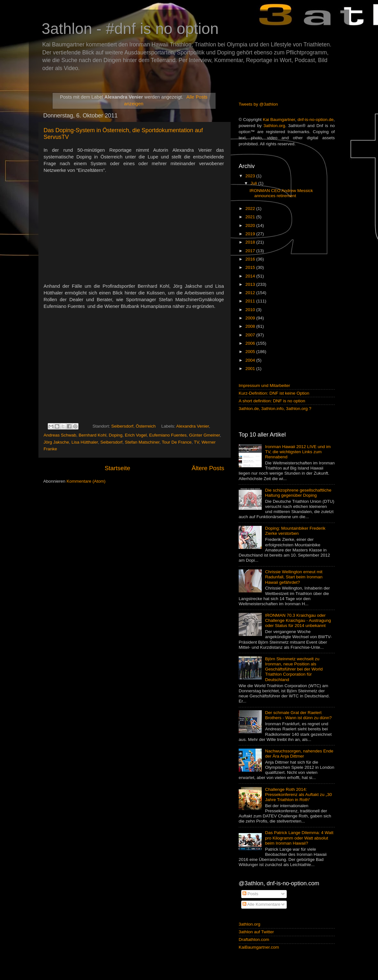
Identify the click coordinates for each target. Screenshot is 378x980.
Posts (251, 894)
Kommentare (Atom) (86, 481)
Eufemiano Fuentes (168, 435)
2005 (251, 352)
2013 (251, 284)
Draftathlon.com (254, 940)
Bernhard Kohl (93, 435)
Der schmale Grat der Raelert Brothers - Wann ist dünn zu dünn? (298, 715)
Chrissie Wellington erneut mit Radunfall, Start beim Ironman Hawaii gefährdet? (294, 577)
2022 (251, 209)
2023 (251, 176)
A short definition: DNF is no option (272, 401)
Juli (254, 183)
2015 (251, 267)
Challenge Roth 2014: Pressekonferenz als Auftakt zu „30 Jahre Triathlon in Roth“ (298, 795)
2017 (251, 251)
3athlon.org (275, 126)
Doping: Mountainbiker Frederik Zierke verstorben (295, 531)
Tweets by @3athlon (258, 104)
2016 (251, 259)
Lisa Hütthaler (85, 442)
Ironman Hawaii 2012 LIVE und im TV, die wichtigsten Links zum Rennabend (298, 452)
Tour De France (177, 442)
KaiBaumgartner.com (259, 947)
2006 (251, 343)
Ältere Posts (208, 468)
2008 (251, 326)
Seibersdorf (111, 442)
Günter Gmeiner (204, 435)
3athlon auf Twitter (256, 932)
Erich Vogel (136, 435)
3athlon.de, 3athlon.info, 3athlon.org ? (275, 409)
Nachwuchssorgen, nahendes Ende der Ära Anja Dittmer (299, 754)
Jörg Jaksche (56, 442)
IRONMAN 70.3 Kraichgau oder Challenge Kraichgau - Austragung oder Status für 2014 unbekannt (298, 620)
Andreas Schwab (60, 435)
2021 (251, 217)
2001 (251, 369)
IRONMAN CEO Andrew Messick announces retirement (281, 193)
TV (196, 442)
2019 (251, 234)
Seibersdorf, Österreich (133, 426)
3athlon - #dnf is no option (130, 29)
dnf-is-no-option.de (316, 120)
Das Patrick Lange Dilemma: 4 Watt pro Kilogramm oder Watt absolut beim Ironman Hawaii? (299, 838)
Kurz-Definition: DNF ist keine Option (274, 393)
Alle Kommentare (262, 904)
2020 (251, 225)
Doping (115, 435)
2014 (251, 276)
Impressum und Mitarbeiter (264, 386)
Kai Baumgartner (279, 120)
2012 (251, 293)
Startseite (118, 468)
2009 (251, 318)
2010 (251, 310)
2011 (251, 301)
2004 (251, 360)
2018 (251, 242)
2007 (251, 335)
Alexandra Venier (193, 426)
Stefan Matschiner (142, 442)
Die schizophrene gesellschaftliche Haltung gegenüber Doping (298, 493)
